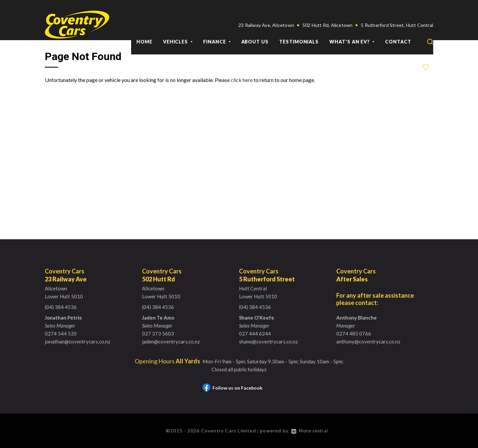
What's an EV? (352, 26)
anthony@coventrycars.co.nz (368, 341)
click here (242, 80)
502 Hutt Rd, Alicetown (327, 9)
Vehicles (178, 26)
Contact (398, 26)
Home (144, 26)
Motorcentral (311, 431)
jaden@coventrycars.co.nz (171, 341)
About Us (255, 26)
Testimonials (299, 26)
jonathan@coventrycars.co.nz (78, 341)
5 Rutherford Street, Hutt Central (397, 9)
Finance (217, 26)
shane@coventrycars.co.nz (268, 341)
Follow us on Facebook (233, 388)
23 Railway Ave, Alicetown (266, 9)
